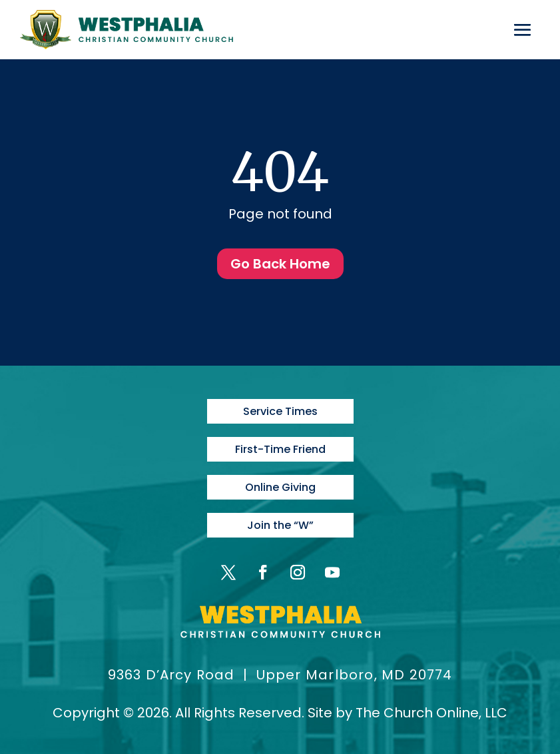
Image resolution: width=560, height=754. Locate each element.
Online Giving (280, 487)
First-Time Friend (280, 449)
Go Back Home (280, 264)
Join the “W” (280, 525)
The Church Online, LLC (431, 713)
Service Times (280, 411)
